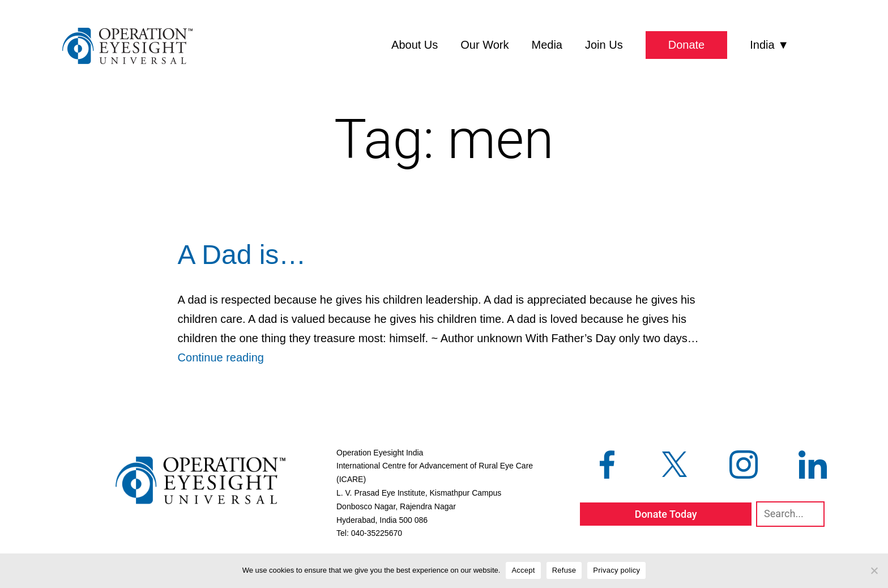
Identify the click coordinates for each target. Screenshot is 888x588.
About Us (415, 45)
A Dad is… (242, 255)
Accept (523, 570)
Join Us (604, 45)
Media (547, 45)
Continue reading (221, 357)
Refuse (564, 570)
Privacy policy (616, 570)
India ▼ (769, 45)
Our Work (484, 45)
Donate (687, 45)
